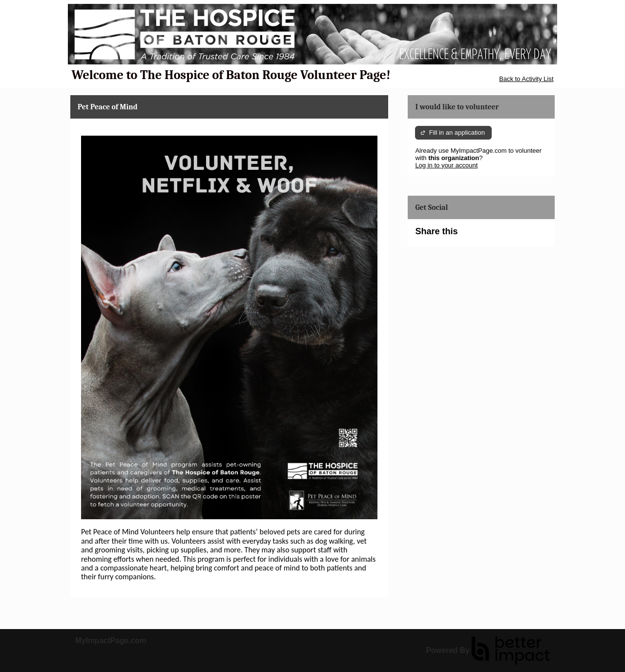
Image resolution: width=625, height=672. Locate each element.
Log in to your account (446, 165)
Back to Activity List (526, 79)
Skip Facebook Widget (489, 235)
